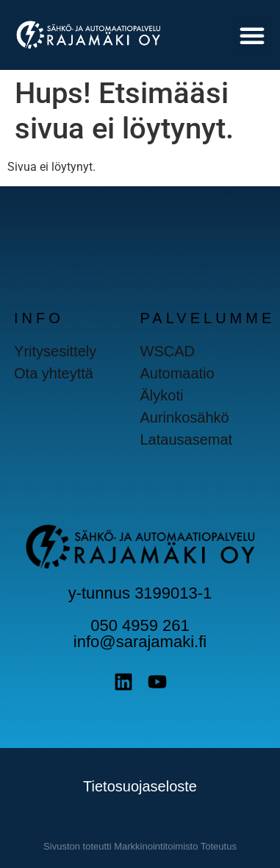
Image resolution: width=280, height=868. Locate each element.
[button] (252, 35)
